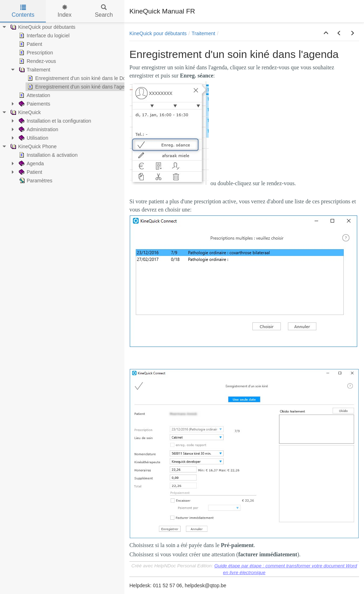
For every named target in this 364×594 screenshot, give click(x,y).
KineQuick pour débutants (158, 33)
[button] (326, 33)
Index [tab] (65, 11)
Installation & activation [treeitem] (47, 155)
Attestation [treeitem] (34, 95)
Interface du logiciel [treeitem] (44, 36)
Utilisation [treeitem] (33, 138)
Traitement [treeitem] (34, 70)
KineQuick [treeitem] (25, 112)
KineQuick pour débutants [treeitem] (42, 27)
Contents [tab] (23, 11)
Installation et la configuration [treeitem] (54, 121)
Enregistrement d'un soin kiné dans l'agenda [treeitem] (79, 87)
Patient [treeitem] (30, 44)
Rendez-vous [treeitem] (37, 61)
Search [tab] (104, 11)
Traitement (203, 33)
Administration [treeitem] (38, 129)
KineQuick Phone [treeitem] (33, 146)
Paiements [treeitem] (34, 104)
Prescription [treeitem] (35, 53)
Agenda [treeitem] (31, 164)
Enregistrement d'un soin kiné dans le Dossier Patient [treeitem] (90, 78)
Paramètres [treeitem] (35, 181)
